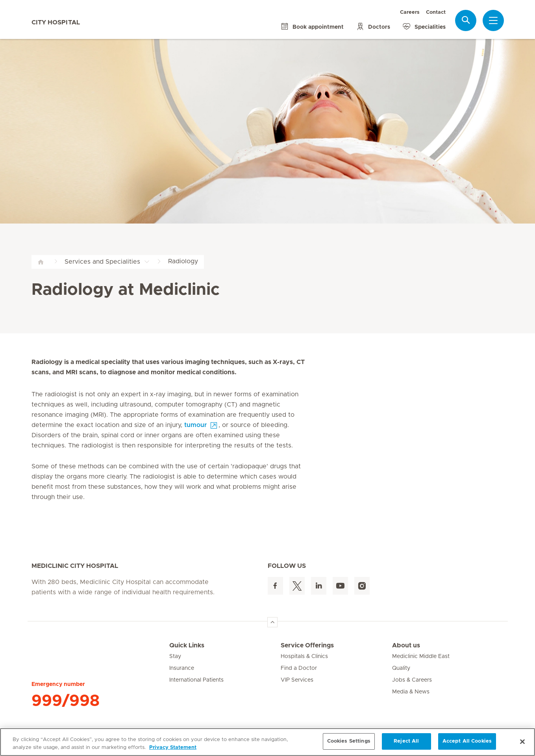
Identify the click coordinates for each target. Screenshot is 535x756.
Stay (175, 656)
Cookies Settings (349, 741)
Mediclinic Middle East (421, 656)
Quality (401, 668)
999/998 (66, 701)
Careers (410, 12)
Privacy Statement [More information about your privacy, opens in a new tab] (173, 748)
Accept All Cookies (467, 741)
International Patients (196, 680)
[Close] (522, 741)
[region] (267, 742)
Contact (436, 12)
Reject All (406, 741)
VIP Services (297, 680)
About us (406, 645)
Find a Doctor (299, 668)
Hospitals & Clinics (304, 656)
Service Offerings (307, 645)
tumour (195, 425)
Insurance (182, 668)
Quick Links (187, 645)
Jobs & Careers (412, 680)
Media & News (411, 692)
